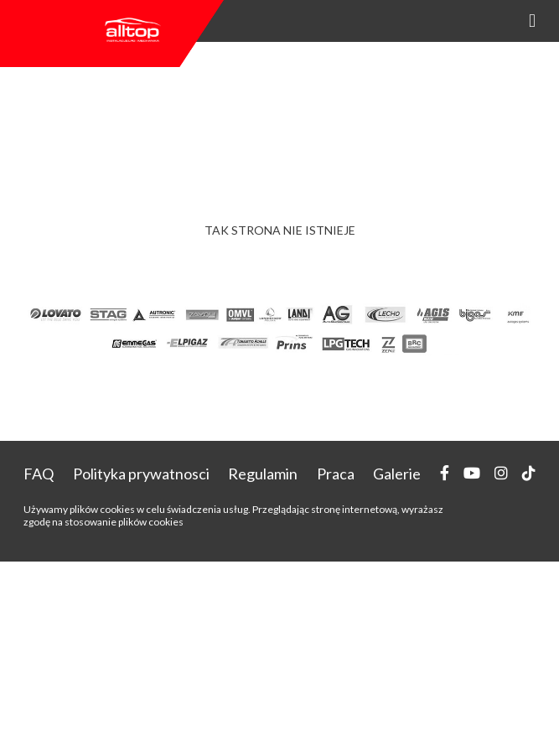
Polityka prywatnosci (141, 474)
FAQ (39, 474)
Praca (336, 474)
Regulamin (263, 474)
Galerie (397, 474)
